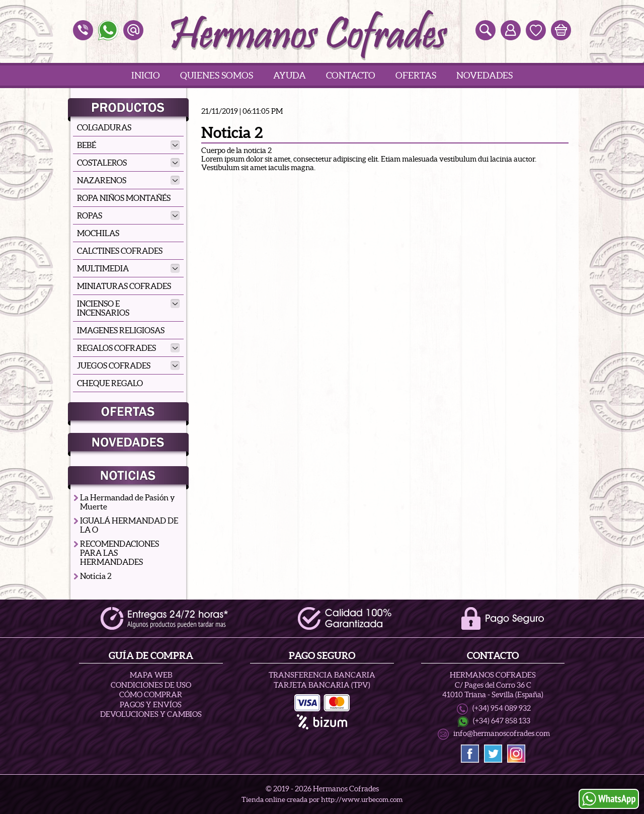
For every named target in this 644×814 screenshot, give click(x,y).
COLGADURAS (104, 127)
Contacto (351, 75)
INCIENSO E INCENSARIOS (128, 308)
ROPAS (128, 215)
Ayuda (290, 75)
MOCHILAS (98, 233)
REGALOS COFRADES (128, 348)
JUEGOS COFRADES (128, 365)
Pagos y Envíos (151, 705)
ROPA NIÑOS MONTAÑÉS (124, 198)
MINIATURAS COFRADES (124, 286)
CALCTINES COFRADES (120, 251)
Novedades (485, 75)
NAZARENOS (128, 180)
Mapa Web (151, 675)
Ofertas (416, 75)
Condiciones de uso (151, 685)
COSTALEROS (128, 163)
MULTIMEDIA (128, 268)
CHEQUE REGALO (110, 383)
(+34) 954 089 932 (502, 708)
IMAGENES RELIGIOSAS (121, 330)
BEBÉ (128, 145)
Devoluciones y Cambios (151, 714)
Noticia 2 (96, 576)
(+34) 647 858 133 (502, 721)
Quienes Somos (217, 75)
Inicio (146, 75)
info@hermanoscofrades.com (502, 733)
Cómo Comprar (151, 694)
